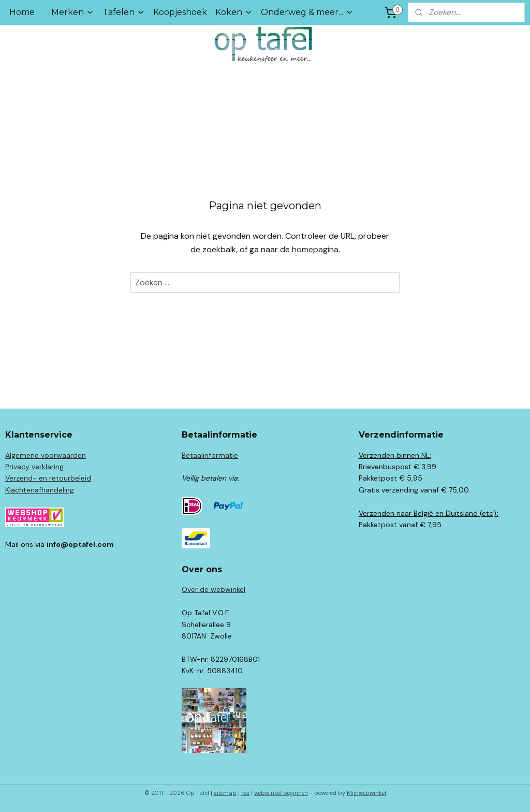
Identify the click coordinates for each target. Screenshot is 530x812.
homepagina (315, 249)
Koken (234, 12)
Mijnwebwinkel (366, 793)
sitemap (225, 793)
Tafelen (124, 12)
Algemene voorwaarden (46, 455)
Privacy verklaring (34, 467)
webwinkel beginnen (281, 793)
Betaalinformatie (210, 455)
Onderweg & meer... (307, 12)
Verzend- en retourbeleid (48, 478)
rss (245, 793)
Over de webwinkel (214, 589)
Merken (73, 12)
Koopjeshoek (180, 12)
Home (22, 12)
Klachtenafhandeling (40, 490)
